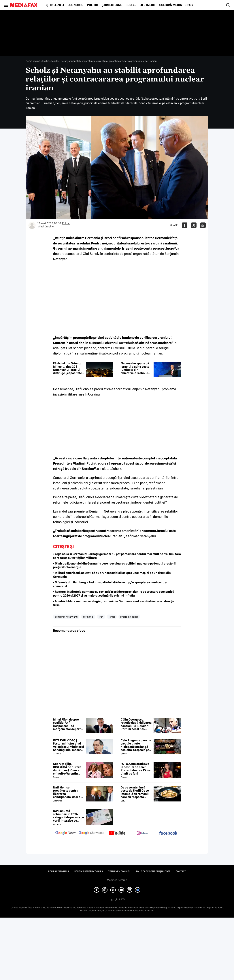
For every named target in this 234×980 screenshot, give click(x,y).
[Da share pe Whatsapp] (203, 225)
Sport (190, 5)
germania (88, 617)
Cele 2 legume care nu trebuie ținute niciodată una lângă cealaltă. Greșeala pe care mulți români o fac (136, 745)
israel (112, 617)
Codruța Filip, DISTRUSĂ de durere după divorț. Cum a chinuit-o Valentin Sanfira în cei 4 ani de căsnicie (68, 769)
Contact (181, 871)
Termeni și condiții (119, 871)
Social (131, 5)
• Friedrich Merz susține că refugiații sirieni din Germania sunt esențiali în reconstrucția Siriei (114, 603)
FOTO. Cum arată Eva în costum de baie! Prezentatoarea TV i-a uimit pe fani (136, 769)
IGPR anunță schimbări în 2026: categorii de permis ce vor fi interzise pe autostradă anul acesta (68, 816)
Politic (93, 5)
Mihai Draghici (46, 227)
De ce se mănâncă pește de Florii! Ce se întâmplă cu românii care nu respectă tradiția (135, 792)
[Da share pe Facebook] (185, 225)
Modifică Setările (117, 880)
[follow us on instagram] (143, 833)
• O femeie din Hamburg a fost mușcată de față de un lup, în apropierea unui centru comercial (110, 584)
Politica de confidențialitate (153, 871)
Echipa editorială (59, 871)
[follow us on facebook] (168, 833)
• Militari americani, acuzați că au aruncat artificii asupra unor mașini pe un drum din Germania (112, 575)
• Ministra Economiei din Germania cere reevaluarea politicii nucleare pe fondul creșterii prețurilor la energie (114, 565)
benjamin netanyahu (66, 617)
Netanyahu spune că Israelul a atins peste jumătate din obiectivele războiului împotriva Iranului (136, 368)
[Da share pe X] (194, 225)
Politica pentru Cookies (89, 871)
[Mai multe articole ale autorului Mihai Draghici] (32, 225)
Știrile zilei (55, 5)
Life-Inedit (148, 5)
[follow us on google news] (66, 833)
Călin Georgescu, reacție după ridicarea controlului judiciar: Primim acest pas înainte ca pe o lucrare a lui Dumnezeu (136, 724)
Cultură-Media (171, 5)
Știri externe (112, 5)
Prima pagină (33, 61)
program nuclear (129, 617)
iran (101, 617)
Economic (76, 5)
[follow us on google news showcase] (91, 833)
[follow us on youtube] (117, 833)
